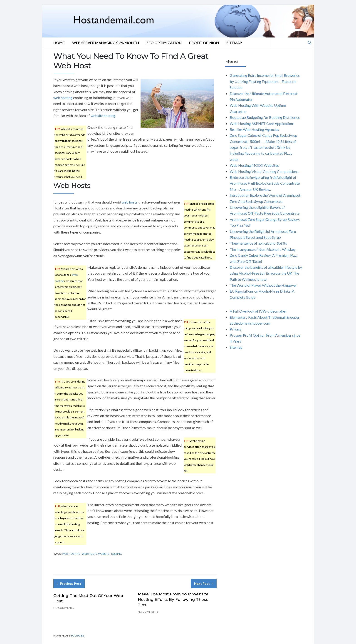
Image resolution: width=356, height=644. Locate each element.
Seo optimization (164, 43)
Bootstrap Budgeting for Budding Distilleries (265, 117)
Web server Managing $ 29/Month (106, 43)
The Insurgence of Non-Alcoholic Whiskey (263, 249)
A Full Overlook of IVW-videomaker (258, 311)
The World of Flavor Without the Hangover (263, 285)
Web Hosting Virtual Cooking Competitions (264, 171)
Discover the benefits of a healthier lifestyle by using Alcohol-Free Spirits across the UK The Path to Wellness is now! (266, 273)
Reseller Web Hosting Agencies (254, 129)
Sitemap (234, 43)
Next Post (204, 583)
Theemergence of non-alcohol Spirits (258, 243)
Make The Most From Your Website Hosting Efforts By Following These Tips (173, 599)
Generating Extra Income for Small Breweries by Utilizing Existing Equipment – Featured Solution (265, 81)
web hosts (130, 202)
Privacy (236, 329)
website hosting (103, 116)
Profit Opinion (204, 43)
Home (59, 43)
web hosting (63, 98)
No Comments (64, 608)
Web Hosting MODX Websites (254, 165)
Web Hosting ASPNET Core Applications (262, 123)
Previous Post (69, 583)
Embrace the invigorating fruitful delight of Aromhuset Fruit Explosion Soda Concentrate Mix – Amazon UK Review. (265, 183)
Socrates (77, 635)
